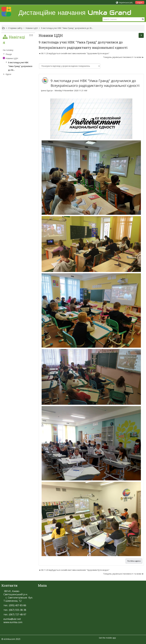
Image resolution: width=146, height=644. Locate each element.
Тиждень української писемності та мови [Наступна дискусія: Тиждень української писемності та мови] (122, 57)
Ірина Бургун (47, 90)
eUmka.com (9, 639)
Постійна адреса (134, 561)
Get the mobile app (107, 638)
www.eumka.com (13, 622)
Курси (8, 74)
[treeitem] (18, 50)
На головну (8, 50)
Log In (140, 3)
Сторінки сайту (15, 28)
